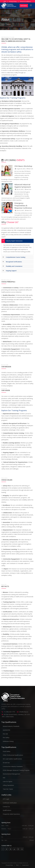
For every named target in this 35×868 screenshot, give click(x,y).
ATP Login (6, 799)
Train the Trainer (8, 789)
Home (3, 24)
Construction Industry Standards (13, 766)
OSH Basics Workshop (23, 166)
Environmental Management (12, 774)
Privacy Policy (13, 1)
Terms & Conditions (25, 1)
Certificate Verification (10, 803)
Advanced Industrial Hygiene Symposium (23, 186)
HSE (4, 778)
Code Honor (25, 865)
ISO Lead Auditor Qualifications (12, 759)
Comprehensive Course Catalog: (16, 257)
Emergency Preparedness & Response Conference (23, 205)
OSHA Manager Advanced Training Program (16, 770)
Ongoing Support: (11, 271)
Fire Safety (6, 738)
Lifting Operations (8, 785)
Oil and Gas (6, 763)
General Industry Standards (11, 726)
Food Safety (7, 751)
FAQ (5, 1)
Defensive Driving (8, 741)
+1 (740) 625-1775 (9, 712)
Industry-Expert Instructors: (14, 241)
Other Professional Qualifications (13, 755)
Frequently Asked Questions (11, 814)
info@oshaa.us (24, 712)
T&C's (17, 865)
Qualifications (7, 810)
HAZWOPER (6, 730)
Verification (24, 6)
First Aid (5, 734)
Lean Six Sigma (7, 781)
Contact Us (6, 807)
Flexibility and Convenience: (14, 266)
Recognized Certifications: (14, 262)
